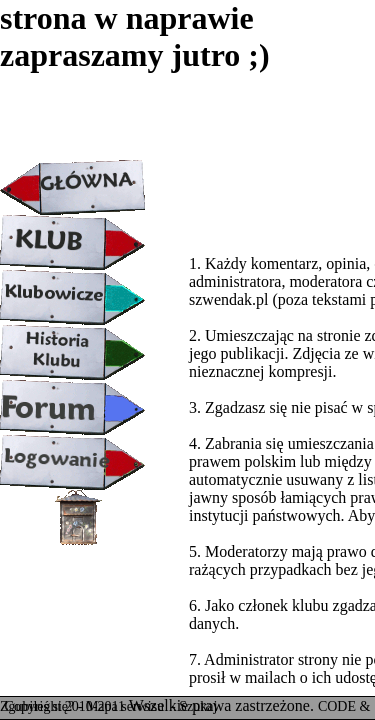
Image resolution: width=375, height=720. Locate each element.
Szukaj (198, 706)
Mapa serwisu (127, 706)
